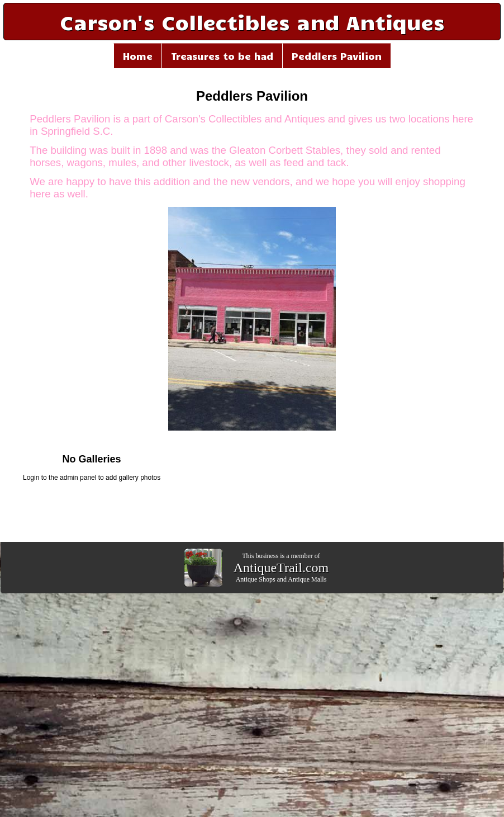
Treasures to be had (222, 56)
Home (138, 56)
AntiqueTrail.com (281, 568)
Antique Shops (256, 579)
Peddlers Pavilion (337, 56)
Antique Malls (307, 579)
